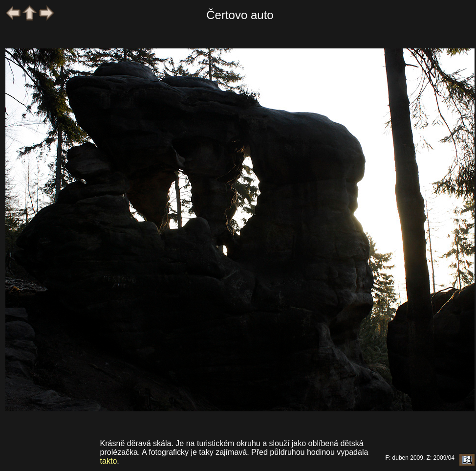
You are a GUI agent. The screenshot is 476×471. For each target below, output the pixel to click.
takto (109, 461)
